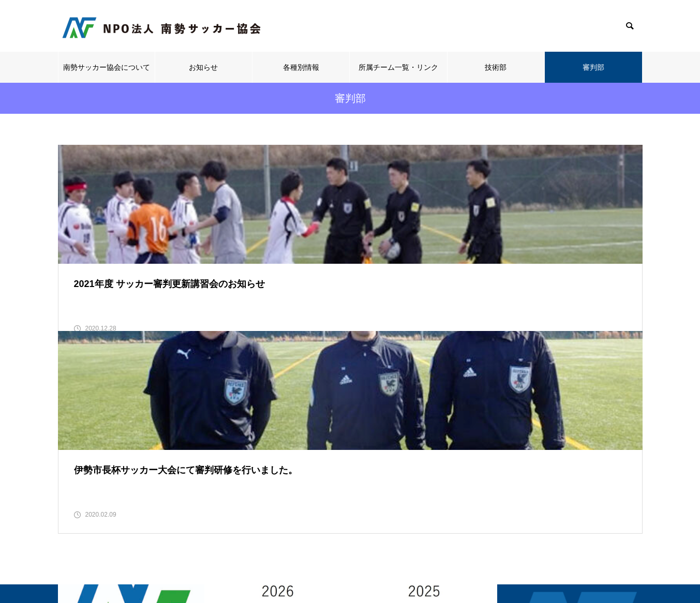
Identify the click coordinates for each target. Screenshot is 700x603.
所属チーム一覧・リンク (398, 67)
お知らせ (203, 67)
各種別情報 (301, 67)
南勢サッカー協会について (107, 67)
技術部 (496, 67)
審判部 (593, 67)
